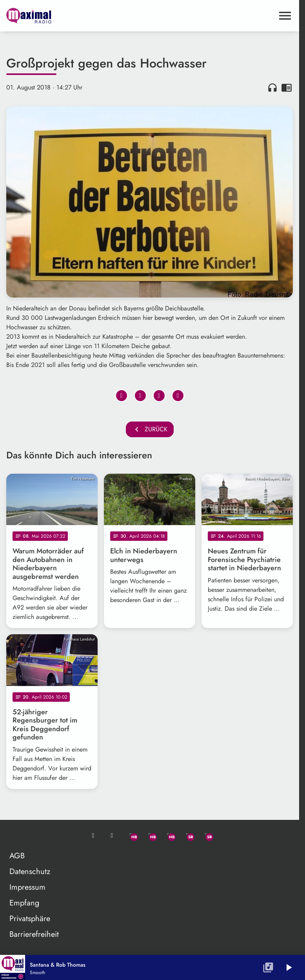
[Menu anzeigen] (285, 16)
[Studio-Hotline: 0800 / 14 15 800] (112, 836)
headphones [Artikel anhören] (272, 88)
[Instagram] (169, 836)
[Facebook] (150, 836)
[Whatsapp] (131, 836)
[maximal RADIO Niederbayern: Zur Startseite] (78, 16)
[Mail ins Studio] (93, 836)
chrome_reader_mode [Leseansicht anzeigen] (287, 88)
